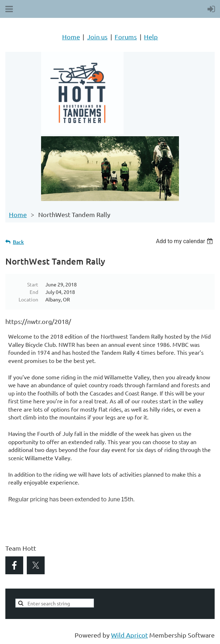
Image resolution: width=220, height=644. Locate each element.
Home (71, 37)
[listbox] (185, 241)
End (34, 292)
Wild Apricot (129, 635)
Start (33, 284)
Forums (126, 37)
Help (151, 37)
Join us (97, 37)
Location (28, 299)
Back (18, 242)
